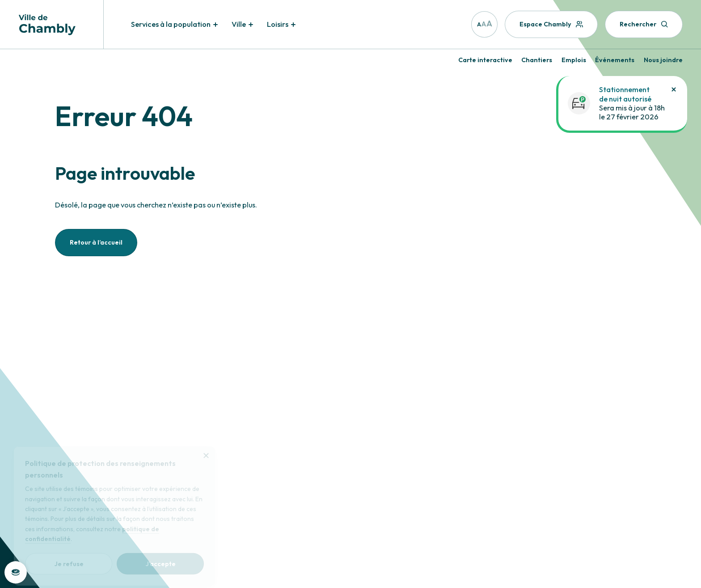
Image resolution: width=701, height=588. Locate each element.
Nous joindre (663, 60)
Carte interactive (485, 60)
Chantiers (537, 60)
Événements (615, 60)
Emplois (574, 60)
